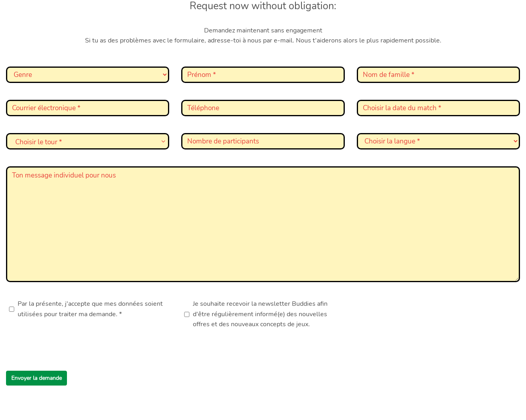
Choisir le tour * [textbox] (39, 142)
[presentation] (67, 352)
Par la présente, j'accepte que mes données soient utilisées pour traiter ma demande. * (90, 309)
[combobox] (88, 141)
